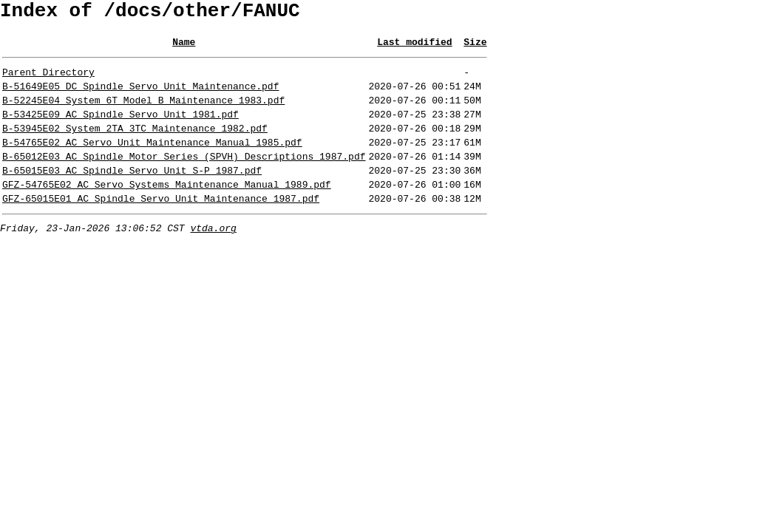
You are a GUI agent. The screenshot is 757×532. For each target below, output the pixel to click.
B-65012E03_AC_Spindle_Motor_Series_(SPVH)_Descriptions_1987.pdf (184, 178)
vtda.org (213, 259)
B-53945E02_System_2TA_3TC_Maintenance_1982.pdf (135, 146)
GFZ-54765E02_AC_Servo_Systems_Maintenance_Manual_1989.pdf (167, 211)
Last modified (414, 48)
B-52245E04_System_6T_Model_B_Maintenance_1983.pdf (143, 113)
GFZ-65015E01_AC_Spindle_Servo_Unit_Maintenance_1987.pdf (161, 227)
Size (475, 48)
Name (184, 48)
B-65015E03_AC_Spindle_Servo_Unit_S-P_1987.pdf (132, 194)
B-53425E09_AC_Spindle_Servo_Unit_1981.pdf (120, 129)
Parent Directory (48, 81)
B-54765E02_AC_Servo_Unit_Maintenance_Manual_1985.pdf (152, 162)
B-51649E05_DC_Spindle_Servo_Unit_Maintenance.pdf (140, 97)
